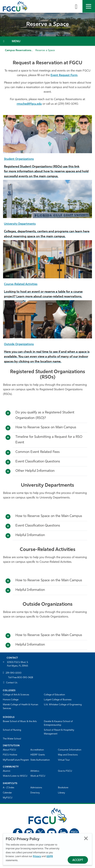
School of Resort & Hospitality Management (59, 732)
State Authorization (40, 760)
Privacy (37, 856)
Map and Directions (68, 755)
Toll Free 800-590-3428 (21, 678)
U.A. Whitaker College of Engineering (63, 705)
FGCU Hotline (10, 755)
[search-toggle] (76, 6)
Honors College (11, 700)
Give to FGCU (65, 771)
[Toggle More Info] (8, 413)
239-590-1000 (14, 673)
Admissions (36, 788)
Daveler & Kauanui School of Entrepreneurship (58, 723)
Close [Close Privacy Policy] (86, 838)
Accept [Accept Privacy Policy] (78, 860)
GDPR (50, 856)
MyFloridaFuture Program (16, 760)
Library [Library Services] (61, 793)
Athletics (35, 771)
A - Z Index (9, 788)
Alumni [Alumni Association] (7, 771)
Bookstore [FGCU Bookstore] (63, 788)
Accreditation (37, 750)
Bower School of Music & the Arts (20, 721)
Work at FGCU (38, 776)
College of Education (54, 695)
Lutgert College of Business (58, 700)
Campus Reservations (18, 50)
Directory (35, 793)
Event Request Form (64, 75)
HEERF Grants (38, 755)
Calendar (7, 793)
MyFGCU (8, 798)
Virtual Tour (64, 760)
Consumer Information (70, 750)
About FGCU (9, 750)
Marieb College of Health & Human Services (21, 707)
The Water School (12, 739)
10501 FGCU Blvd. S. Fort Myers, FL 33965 (18, 664)
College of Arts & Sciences (16, 695)
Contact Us (12, 683)
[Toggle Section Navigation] (47, 41)
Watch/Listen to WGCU (15, 776)
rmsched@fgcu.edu (29, 104)
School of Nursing (12, 730)
